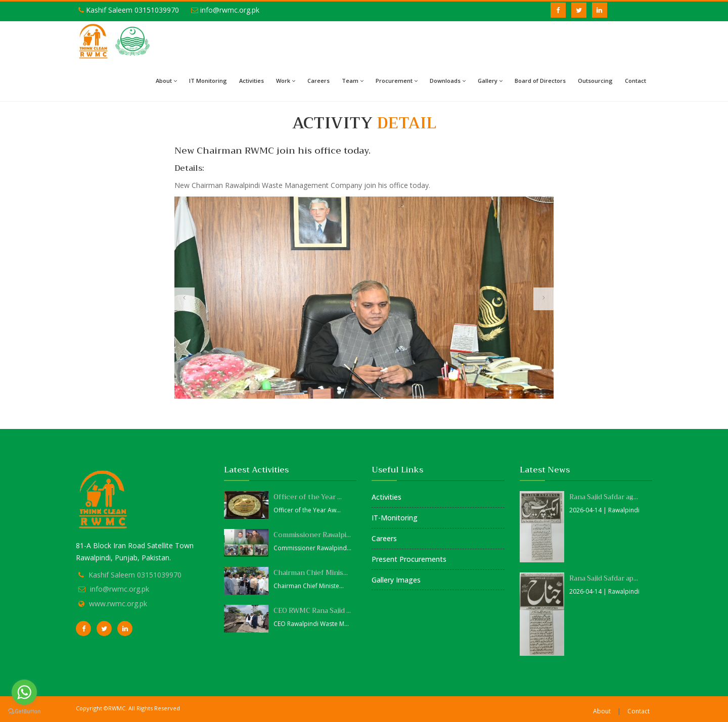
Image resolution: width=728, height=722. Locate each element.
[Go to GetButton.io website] (24, 712)
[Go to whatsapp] (24, 692)
